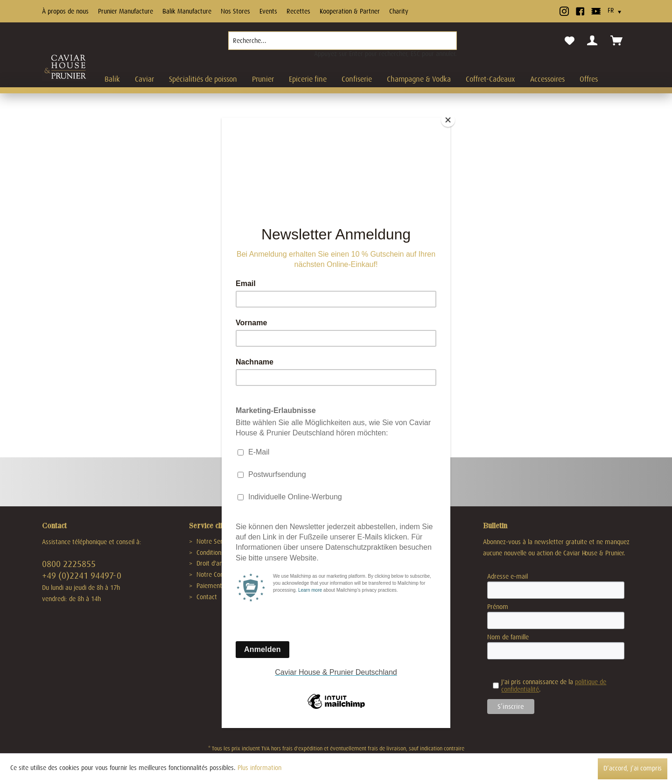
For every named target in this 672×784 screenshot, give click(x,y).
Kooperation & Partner (350, 11)
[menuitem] (343, 44)
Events (268, 11)
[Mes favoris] (570, 41)
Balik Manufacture (187, 11)
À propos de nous (65, 11)
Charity (399, 11)
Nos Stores (235, 11)
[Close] (448, 120)
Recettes (298, 11)
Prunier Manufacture (126, 11)
